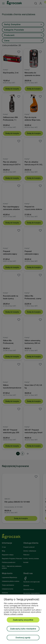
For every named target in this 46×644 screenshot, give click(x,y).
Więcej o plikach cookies (13, 614)
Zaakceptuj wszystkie (23, 620)
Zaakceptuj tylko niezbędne (23, 629)
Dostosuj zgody (23, 638)
